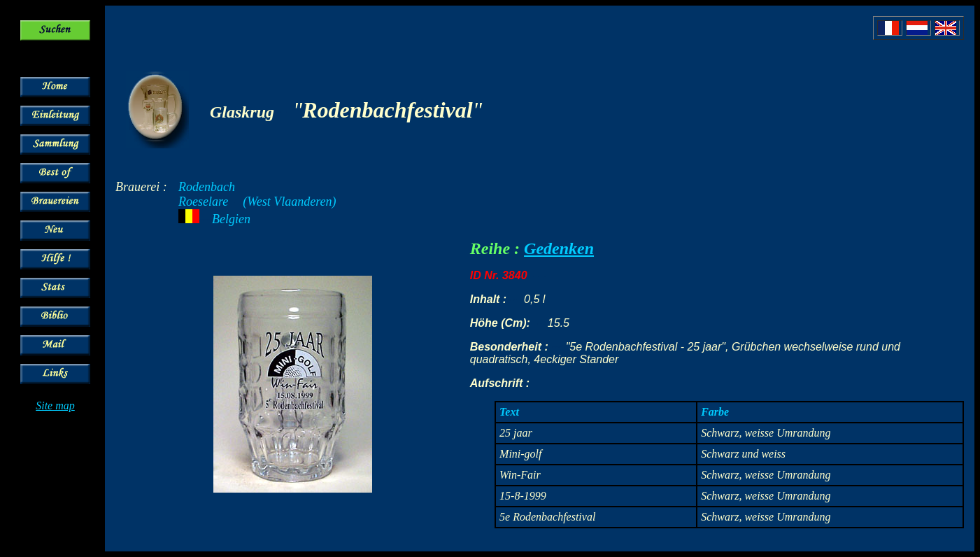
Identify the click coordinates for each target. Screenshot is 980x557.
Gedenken (559, 248)
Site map (55, 406)
